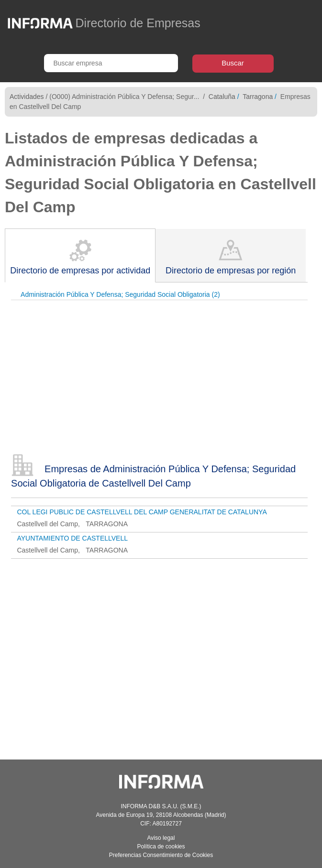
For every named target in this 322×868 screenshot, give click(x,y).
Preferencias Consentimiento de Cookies (161, 855)
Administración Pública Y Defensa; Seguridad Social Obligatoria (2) (120, 294)
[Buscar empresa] (111, 63)
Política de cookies (161, 846)
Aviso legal (161, 838)
